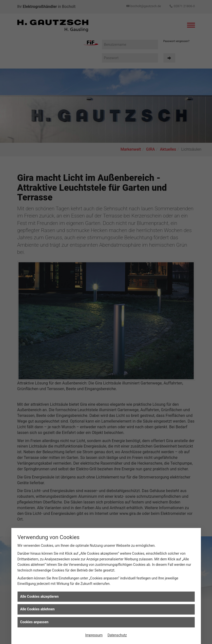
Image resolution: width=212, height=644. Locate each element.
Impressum (94, 635)
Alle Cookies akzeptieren (39, 596)
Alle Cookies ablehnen (38, 609)
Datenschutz (117, 635)
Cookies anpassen (34, 622)
